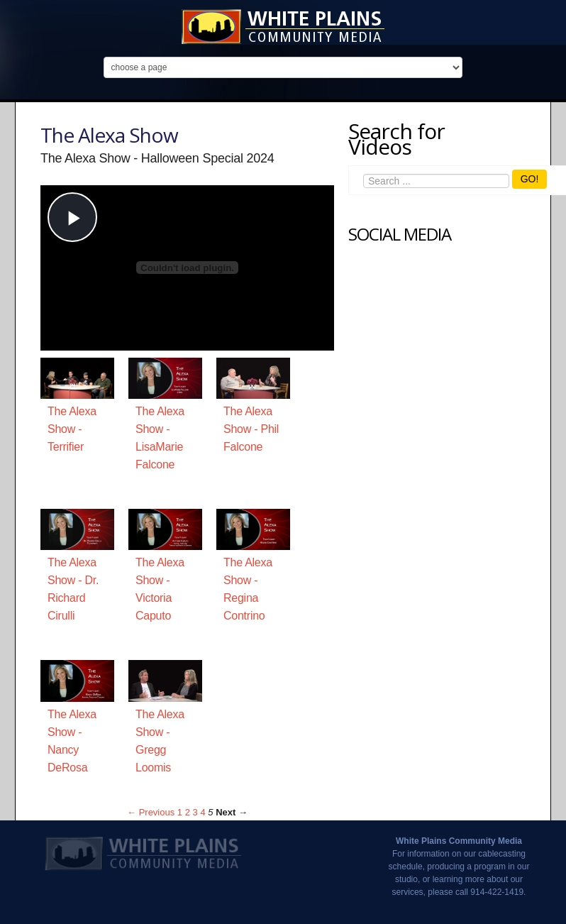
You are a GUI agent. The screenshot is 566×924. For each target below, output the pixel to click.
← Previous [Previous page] (151, 812)
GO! (530, 179)
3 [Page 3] (195, 812)
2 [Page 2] (188, 812)
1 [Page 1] (180, 812)
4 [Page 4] (202, 812)
